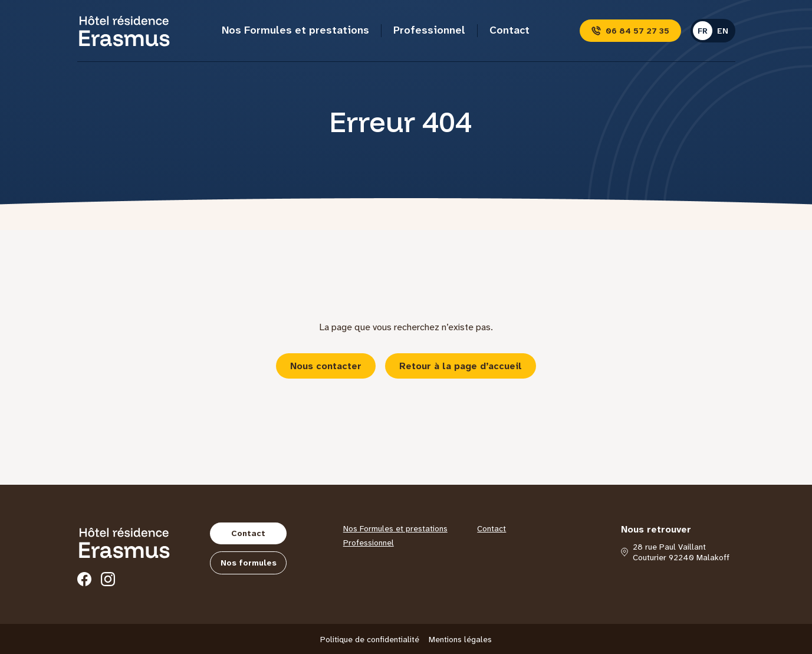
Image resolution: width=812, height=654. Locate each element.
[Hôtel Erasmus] (124, 31)
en (723, 31)
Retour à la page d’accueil (461, 366)
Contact (509, 30)
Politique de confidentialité (370, 639)
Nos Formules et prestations (295, 30)
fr (703, 31)
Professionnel (429, 30)
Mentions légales (460, 639)
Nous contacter (326, 366)
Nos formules (249, 563)
